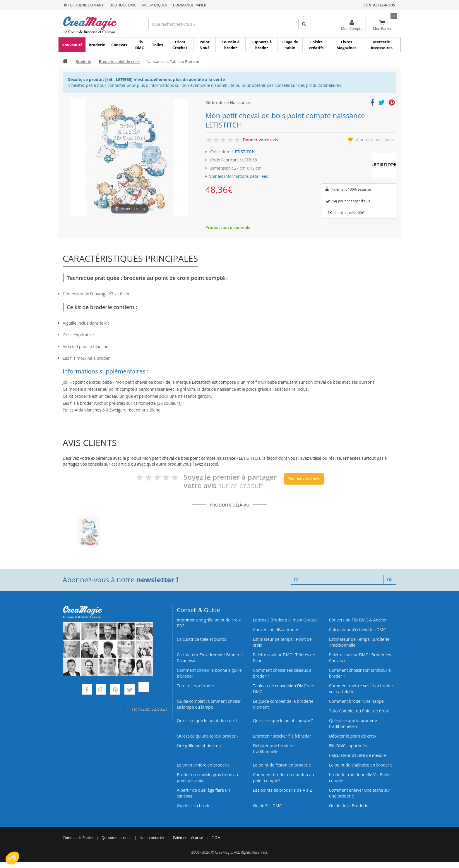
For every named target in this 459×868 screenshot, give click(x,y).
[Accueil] (65, 61)
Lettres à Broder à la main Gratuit (285, 620)
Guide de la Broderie (349, 806)
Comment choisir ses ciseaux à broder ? (282, 673)
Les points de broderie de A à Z (282, 790)
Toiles (157, 45)
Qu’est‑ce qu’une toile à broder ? (208, 736)
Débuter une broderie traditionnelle (274, 749)
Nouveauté (72, 45)
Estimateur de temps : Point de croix (282, 642)
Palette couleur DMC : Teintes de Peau (284, 658)
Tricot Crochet (180, 45)
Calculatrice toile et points (201, 639)
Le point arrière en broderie (203, 765)
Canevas (119, 45)
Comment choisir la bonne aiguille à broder (209, 673)
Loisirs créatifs (316, 45)
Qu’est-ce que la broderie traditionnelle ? (353, 723)
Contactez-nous (379, 5)
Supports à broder (262, 45)
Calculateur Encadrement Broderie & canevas (210, 658)
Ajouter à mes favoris (376, 140)
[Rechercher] (305, 24)
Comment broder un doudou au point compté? (284, 777)
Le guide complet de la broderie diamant (283, 704)
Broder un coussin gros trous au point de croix (207, 777)
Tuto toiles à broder (196, 686)
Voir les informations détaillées (239, 176)
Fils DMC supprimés (348, 746)
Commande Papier (190, 5)
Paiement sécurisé (188, 838)
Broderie (97, 45)
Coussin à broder (231, 45)
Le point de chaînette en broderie (361, 765)
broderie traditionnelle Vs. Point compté (359, 777)
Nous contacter (152, 838)
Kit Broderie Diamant (84, 5)
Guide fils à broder (195, 806)
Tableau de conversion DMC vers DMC (284, 689)
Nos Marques (155, 5)
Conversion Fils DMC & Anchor (358, 620)
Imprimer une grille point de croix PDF (209, 623)
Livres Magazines (347, 45)
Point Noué (204, 45)
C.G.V (216, 838)
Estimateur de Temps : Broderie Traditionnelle (359, 642)
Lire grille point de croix (199, 746)
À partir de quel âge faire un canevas (203, 793)
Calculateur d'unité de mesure (358, 755)
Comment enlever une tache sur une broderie (360, 793)
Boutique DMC (123, 5)
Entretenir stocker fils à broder (282, 736)
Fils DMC (140, 45)
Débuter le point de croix (353, 736)
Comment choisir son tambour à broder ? (360, 673)
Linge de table (290, 45)
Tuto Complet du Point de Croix (359, 711)
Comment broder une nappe (356, 701)
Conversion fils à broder (276, 630)
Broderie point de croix (119, 61)
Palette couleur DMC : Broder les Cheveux (360, 658)
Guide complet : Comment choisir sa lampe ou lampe (209, 704)
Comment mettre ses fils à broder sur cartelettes (361, 689)
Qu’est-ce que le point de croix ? (207, 720)
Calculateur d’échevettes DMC (357, 630)
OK (390, 579)
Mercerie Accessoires (382, 45)
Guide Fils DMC (267, 806)
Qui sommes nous (116, 838)
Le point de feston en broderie (282, 765)
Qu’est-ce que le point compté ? (283, 720)
